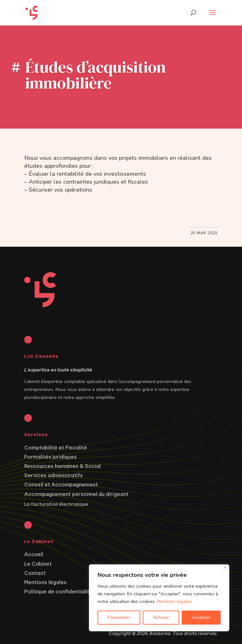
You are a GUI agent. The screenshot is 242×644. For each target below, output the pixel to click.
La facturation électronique (56, 504)
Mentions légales (174, 602)
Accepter (201, 617)
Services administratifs (54, 475)
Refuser (161, 617)
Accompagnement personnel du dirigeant (76, 494)
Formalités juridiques (51, 457)
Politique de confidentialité (58, 591)
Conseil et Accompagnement (61, 485)
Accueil (34, 554)
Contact (35, 573)
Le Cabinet (38, 564)
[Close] (225, 567)
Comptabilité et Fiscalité (56, 448)
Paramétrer (119, 617)
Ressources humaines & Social (62, 466)
